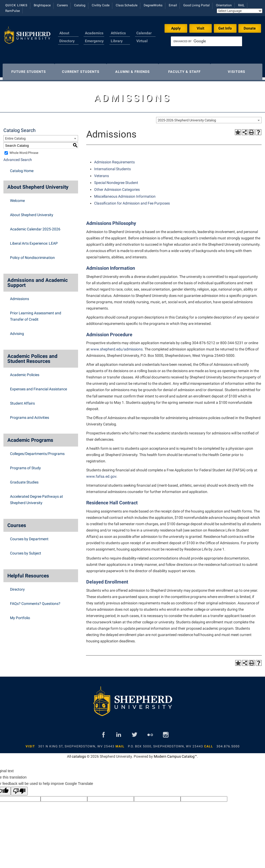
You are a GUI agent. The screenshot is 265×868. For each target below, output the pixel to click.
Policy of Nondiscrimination (32, 255)
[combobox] (209, 117)
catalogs (79, 754)
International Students (112, 166)
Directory (67, 41)
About (64, 33)
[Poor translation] (19, 788)
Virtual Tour (142, 44)
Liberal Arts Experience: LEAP (34, 241)
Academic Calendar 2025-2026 (35, 226)
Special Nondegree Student (116, 180)
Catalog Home (22, 168)
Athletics (118, 33)
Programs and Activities (30, 415)
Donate (250, 28)
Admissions (20, 296)
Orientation (224, 5)
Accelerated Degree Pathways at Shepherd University (37, 497)
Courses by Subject (26, 551)
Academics (94, 33)
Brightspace (42, 5)
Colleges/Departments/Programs (37, 451)
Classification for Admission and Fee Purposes (132, 201)
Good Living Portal (196, 5)
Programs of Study (25, 465)
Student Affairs (22, 401)
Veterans (102, 173)
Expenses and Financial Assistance (38, 386)
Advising (17, 331)
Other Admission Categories (117, 187)
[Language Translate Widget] (240, 11)
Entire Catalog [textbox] (15, 136)
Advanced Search (18, 157)
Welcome (17, 198)
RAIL (241, 5)
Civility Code (101, 5)
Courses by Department (29, 536)
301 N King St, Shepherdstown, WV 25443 (76, 744)
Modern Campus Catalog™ (175, 754)
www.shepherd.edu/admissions (117, 347)
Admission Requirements (114, 159)
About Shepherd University (32, 212)
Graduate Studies (24, 480)
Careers (62, 5)
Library (117, 41)
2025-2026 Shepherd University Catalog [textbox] (187, 118)
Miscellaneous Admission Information (125, 194)
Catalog (80, 5)
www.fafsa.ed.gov (101, 474)
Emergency (94, 41)
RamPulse (13, 11)
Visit (201, 28)
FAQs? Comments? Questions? (35, 601)
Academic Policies (25, 372)
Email (173, 5)
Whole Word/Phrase (24, 150)
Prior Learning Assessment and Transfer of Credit (36, 314)
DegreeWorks (153, 5)
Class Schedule (127, 5)
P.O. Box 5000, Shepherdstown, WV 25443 (165, 744)
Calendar (144, 33)
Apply (176, 28)
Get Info (225, 28)
